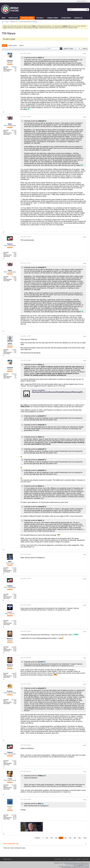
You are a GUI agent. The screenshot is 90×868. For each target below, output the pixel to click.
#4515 (85, 800)
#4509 (85, 605)
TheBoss (10, 244)
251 (52, 838)
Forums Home (13, 18)
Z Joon (10, 779)
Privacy (78, 859)
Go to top (85, 859)
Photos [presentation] (21, 45)
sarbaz (10, 343)
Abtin (10, 562)
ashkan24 (10, 61)
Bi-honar (10, 691)
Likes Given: (7, 71)
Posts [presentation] (5, 45)
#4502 (85, 117)
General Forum (53, 18)
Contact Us (78, 18)
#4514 (85, 772)
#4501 (85, 54)
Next (85, 838)
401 (75, 838)
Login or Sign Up (82, 1)
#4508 (85, 579)
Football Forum (27, 18)
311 (66, 838)
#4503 (85, 237)
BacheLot (10, 639)
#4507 (85, 555)
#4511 (85, 658)
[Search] (76, 10)
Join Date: (6, 67)
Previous (37, 838)
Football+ (40, 18)
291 (56, 838)
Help (64, 859)
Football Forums (14, 22)
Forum (7, 22)
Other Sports (66, 18)
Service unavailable (38, 390)
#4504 (85, 263)
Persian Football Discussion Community (28, 22)
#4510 (85, 632)
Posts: (5, 68)
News (3, 18)
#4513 (85, 745)
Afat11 (10, 124)
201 (47, 838)
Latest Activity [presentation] (13, 45)
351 (70, 838)
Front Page (58, 859)
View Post (43, 58)
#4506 (85, 361)
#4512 (85, 684)
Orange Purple (7, 859)
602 (80, 838)
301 (61, 838)
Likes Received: (8, 70)
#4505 (85, 336)
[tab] (5, 45)
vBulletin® (81, 865)
